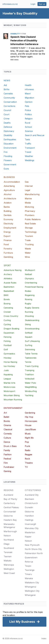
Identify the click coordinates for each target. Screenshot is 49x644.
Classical (8, 429)
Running (29, 312)
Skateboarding (32, 320)
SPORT (7, 265)
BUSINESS (9, 177)
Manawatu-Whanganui (9, 526)
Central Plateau (11, 507)
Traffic (28, 144)
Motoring (29, 207)
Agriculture (9, 190)
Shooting (29, 316)
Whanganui (30, 587)
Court (6, 114)
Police (28, 110)
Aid (5, 85)
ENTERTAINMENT (13, 408)
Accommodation (12, 182)
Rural (28, 123)
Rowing (28, 299)
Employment (10, 228)
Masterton (30, 532)
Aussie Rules (10, 283)
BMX (6, 295)
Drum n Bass (10, 446)
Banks (7, 207)
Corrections (9, 106)
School (28, 127)
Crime (7, 119)
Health (28, 85)
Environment (10, 148)
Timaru (28, 574)
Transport (30, 148)
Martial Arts (9, 383)
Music (28, 434)
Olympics (29, 278)
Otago (7, 544)
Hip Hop (29, 417)
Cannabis (8, 94)
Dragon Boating (11, 329)
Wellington (9, 569)
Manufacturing (32, 194)
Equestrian (9, 333)
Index (44, 638)
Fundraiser (9, 467)
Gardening (30, 413)
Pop (27, 442)
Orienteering (31, 283)
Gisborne (8, 516)
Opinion (29, 102)
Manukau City (32, 528)
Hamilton (29, 516)
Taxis (27, 139)
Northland (9, 540)
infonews (29, 89)
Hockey (8, 358)
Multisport (30, 270)
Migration (29, 98)
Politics (28, 114)
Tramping (30, 370)
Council (7, 110)
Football (8, 345)
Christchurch (31, 503)
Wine (27, 257)
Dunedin (29, 507)
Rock (27, 459)
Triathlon (29, 375)
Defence (8, 127)
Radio (28, 450)
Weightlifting (31, 387)
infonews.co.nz (10, 4)
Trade (28, 240)
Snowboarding (32, 329)
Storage (29, 228)
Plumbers (30, 215)
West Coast (9, 573)
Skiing (28, 324)
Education (9, 144)
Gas (27, 182)
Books (7, 421)
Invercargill (30, 524)
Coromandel (10, 512)
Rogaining (30, 295)
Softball (29, 333)
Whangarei (30, 595)
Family (7, 450)
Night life (29, 438)
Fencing (8, 337)
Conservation (10, 102)
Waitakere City (32, 583)
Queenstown (31, 558)
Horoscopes (31, 421)
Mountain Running (13, 400)
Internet (29, 186)
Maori (28, 94)
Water (28, 253)
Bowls (7, 299)
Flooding (8, 156)
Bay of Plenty (10, 499)
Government (10, 164)
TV (26, 467)
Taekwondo (31, 358)
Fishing (7, 341)
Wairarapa (9, 565)
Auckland (8, 495)
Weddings (30, 160)
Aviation (8, 203)
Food (6, 244)
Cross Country (11, 316)
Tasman (8, 556)
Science (29, 131)
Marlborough (10, 531)
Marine (28, 199)
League (7, 379)
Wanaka (29, 578)
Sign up (42, 4)
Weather (29, 156)
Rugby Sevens (32, 308)
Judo (6, 370)
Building (8, 211)
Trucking (29, 244)
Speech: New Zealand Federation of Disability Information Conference (24, 41)
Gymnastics (9, 354)
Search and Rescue (35, 135)
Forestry (8, 249)
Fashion (8, 454)
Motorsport (9, 391)
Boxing (7, 304)
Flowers (8, 160)
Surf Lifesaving (32, 341)
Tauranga (30, 570)
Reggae (28, 454)
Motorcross (9, 387)
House (28, 425)
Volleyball (30, 379)
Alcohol (8, 194)
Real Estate (30, 224)
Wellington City (32, 591)
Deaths (7, 123)
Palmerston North (34, 553)
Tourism (29, 236)
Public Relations (33, 219)
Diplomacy (9, 131)
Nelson (7, 536)
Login (33, 4)
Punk (27, 446)
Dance (7, 442)
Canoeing (8, 308)
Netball (28, 274)
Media (28, 203)
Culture (7, 438)
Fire (6, 152)
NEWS (7, 80)
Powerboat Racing (34, 287)
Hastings (29, 520)
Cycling (7, 324)
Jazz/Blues (30, 429)
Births (7, 89)
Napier (28, 537)
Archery (8, 274)
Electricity (8, 224)
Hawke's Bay (18, 48)
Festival (7, 459)
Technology (31, 232)
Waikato (8, 561)
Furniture (8, 253)
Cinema (7, 425)
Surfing (28, 345)
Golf (6, 349)
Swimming (30, 349)
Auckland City (32, 495)
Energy (7, 232)
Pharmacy (30, 211)
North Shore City (33, 549)
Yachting (29, 395)
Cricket (7, 312)
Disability (15, 34)
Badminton (9, 287)
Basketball (9, 291)
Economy (8, 219)
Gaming (7, 471)
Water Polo (30, 383)
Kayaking (8, 375)
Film (6, 463)
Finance (8, 240)
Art (5, 413)
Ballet (6, 417)
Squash (29, 337)
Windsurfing (31, 391)
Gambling (8, 257)
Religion (29, 119)
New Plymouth (32, 545)
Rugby (28, 304)
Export (7, 236)
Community (9, 98)
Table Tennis (31, 354)
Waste (28, 249)
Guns (6, 169)
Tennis (28, 362)
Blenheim (29, 499)
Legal (27, 190)
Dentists (8, 215)
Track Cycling (32, 366)
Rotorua (29, 562)
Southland (9, 548)
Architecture (10, 199)
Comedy (8, 434)
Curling (7, 320)
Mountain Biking (12, 395)
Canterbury (9, 503)
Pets (27, 106)
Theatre (29, 463)
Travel (28, 152)
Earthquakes (10, 139)
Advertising (9, 186)
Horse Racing (10, 362)
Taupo (28, 566)
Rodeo (28, 291)
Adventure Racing (13, 270)
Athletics (8, 278)
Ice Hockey (9, 366)
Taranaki (8, 552)
